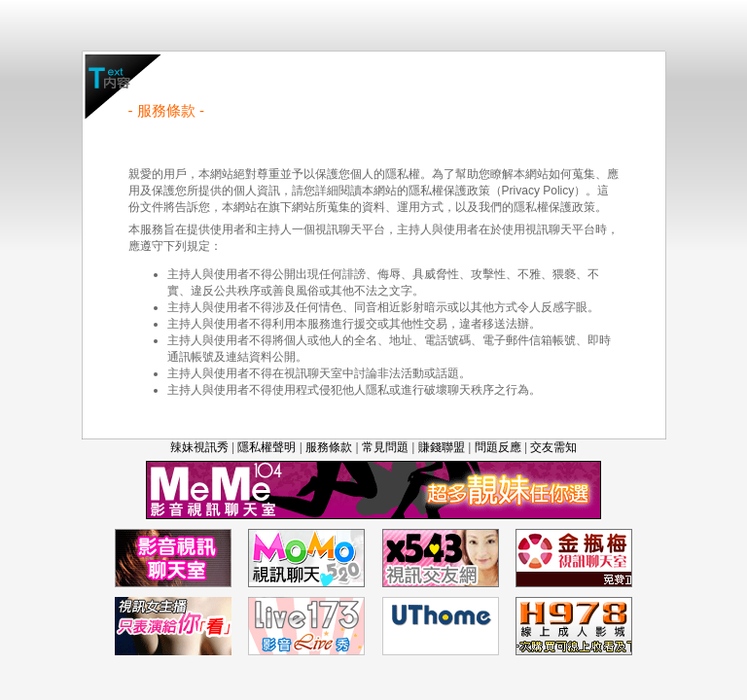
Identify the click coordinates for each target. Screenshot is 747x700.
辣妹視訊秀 (199, 447)
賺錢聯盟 (442, 447)
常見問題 (385, 447)
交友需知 (553, 447)
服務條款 (329, 447)
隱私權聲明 (267, 447)
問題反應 (498, 447)
